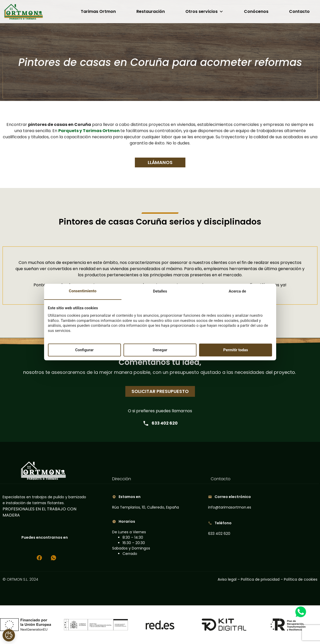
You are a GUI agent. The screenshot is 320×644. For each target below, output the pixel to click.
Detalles (160, 291)
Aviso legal (228, 579)
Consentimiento (83, 291)
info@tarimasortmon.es (230, 507)
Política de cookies (301, 579)
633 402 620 (160, 423)
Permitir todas (236, 350)
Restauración (151, 11)
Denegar (160, 350)
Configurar (84, 350)
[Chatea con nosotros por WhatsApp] (54, 558)
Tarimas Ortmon (98, 11)
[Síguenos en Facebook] (39, 558)
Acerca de (237, 291)
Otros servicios (204, 12)
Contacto (299, 11)
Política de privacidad (260, 579)
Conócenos (256, 11)
